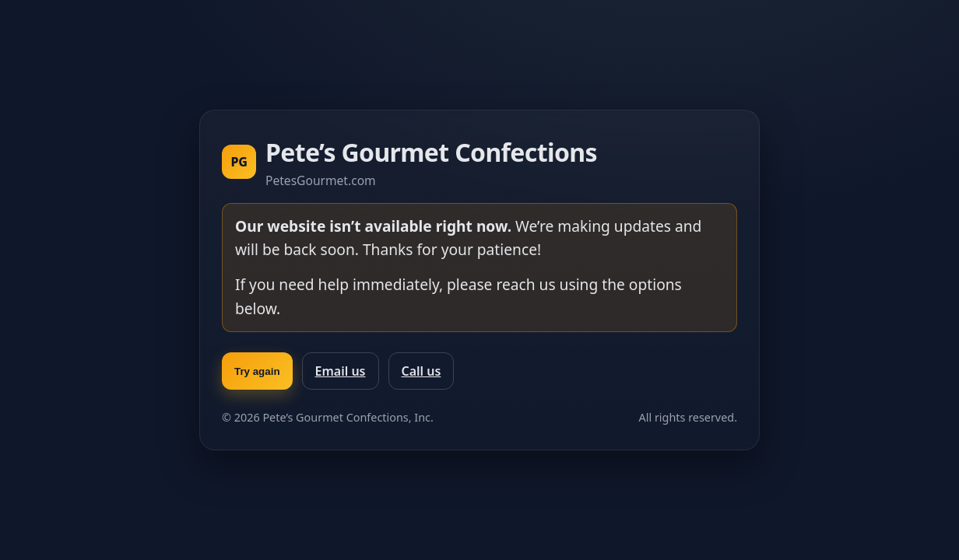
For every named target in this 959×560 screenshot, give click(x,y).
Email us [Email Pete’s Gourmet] (341, 371)
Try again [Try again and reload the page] (257, 371)
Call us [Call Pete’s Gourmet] (422, 371)
